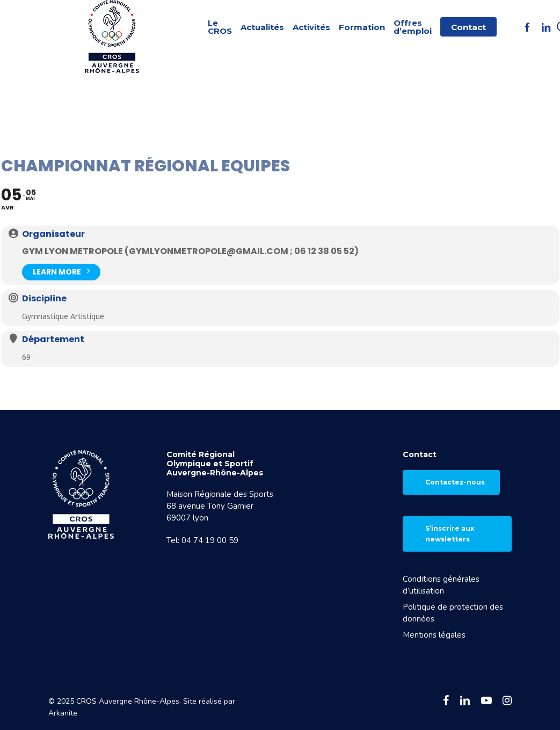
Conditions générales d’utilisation (441, 585)
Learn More (61, 271)
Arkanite (63, 713)
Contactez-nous (455, 482)
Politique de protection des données (453, 613)
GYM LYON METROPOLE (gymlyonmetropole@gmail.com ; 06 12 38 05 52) (190, 251)
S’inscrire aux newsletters (450, 534)
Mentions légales (434, 635)
